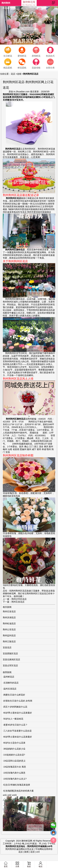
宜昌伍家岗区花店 (11, 660)
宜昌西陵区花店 (10, 654)
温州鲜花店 (9, 677)
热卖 (29, 865)
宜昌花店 (7, 647)
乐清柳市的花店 (11, 683)
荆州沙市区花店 (19, 599)
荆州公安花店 (9, 629)
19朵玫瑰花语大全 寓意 (15, 767)
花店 (13, 74)
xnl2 (9, 795)
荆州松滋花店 (9, 623)
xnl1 (5, 795)
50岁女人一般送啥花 (13, 719)
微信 (53, 826)
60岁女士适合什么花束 (14, 743)
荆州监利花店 (9, 635)
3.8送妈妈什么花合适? (14, 755)
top (53, 841)
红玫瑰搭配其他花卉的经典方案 (19, 791)
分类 (17, 865)
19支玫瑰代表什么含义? (15, 779)
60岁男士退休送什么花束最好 (18, 713)
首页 (6, 865)
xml (38, 852)
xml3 (14, 795)
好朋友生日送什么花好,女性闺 (18, 701)
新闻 (26, 852)
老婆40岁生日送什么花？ (15, 725)
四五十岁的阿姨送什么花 (15, 707)
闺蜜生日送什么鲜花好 (14, 695)
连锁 (19, 74)
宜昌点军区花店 (10, 666)
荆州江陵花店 (9, 641)
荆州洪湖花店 (9, 617)
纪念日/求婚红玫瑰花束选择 (17, 785)
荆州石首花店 (18, 602)
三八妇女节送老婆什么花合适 (17, 731)
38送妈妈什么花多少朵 (14, 749)
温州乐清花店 (10, 689)
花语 (32, 852)
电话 (41, 864)
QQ (53, 833)
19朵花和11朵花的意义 (14, 761)
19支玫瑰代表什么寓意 (14, 773)
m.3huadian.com (21, 92)
